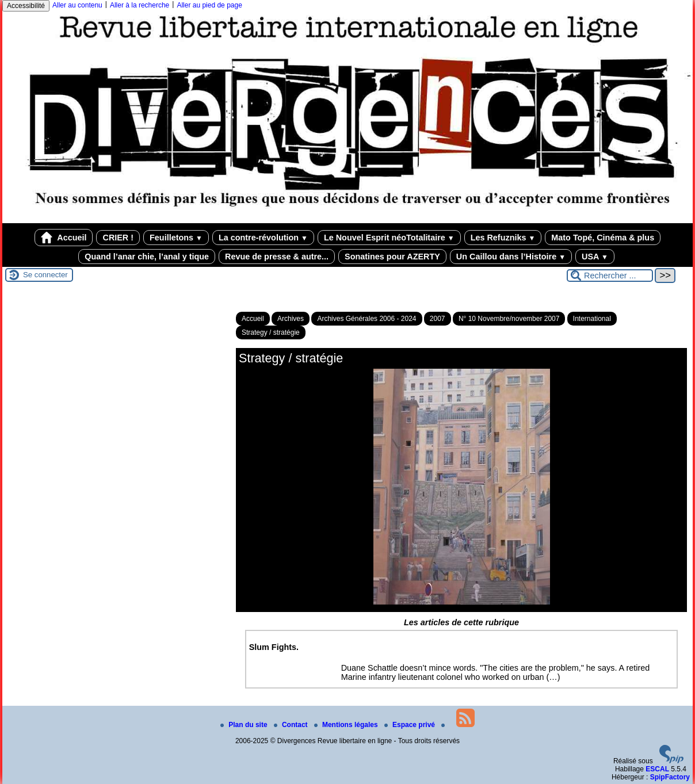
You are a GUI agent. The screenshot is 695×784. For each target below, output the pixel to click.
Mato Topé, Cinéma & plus (603, 238)
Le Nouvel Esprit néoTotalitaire (389, 238)
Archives (291, 319)
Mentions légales (347, 725)
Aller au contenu (77, 5)
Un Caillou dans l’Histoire (511, 257)
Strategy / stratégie (271, 332)
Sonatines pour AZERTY (392, 257)
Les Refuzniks (503, 238)
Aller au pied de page (209, 5)
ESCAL (657, 769)
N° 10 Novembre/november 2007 (509, 319)
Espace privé (410, 725)
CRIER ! (118, 238)
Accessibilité (26, 6)
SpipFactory (670, 777)
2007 (438, 319)
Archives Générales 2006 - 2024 (366, 319)
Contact (292, 725)
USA (595, 257)
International (592, 319)
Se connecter (45, 275)
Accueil (64, 238)
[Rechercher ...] (610, 276)
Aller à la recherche (140, 5)
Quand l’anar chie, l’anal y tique (147, 257)
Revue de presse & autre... (277, 257)
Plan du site (245, 725)
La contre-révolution (263, 238)
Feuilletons (176, 238)
